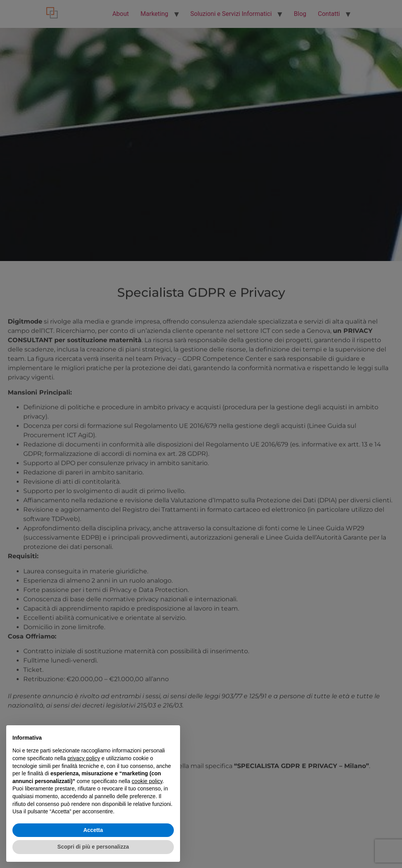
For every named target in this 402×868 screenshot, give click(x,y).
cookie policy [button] (147, 781)
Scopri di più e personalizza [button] (93, 847)
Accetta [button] (93, 830)
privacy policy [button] (84, 758)
